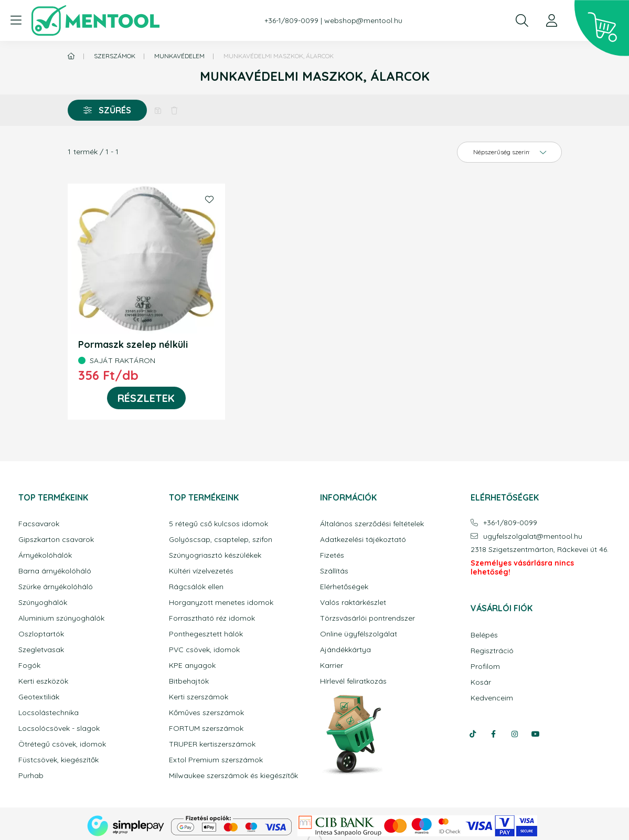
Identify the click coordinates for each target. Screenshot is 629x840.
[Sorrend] (509, 152)
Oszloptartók (41, 634)
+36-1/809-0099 (291, 21)
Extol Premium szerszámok (216, 760)
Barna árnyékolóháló (55, 571)
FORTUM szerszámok (206, 729)
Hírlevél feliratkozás (353, 681)
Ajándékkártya (345, 650)
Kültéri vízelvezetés (201, 571)
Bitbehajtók (189, 681)
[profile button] (551, 20)
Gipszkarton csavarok (56, 540)
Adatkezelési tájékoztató (363, 540)
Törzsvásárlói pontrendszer (367, 618)
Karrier (332, 666)
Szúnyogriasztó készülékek (215, 555)
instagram (515, 734)
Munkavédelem (179, 56)
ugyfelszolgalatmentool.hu (533, 536)
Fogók (29, 666)
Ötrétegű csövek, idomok (62, 744)
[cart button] (602, 28)
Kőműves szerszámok (206, 713)
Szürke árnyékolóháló (56, 587)
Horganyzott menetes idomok (221, 603)
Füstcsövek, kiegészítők (58, 760)
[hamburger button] (16, 20)
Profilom (485, 667)
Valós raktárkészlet (353, 603)
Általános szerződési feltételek (372, 524)
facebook (494, 734)
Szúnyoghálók (43, 603)
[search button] (522, 20)
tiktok (473, 734)
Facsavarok (39, 524)
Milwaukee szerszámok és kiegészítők (233, 776)
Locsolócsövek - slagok (59, 729)
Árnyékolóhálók (45, 555)
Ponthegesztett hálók (206, 634)
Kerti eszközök (43, 681)
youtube (536, 734)
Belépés (484, 635)
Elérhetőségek (344, 587)
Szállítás (334, 571)
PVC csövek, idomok (204, 650)
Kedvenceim (492, 698)
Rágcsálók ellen (196, 587)
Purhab (31, 776)
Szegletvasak (41, 650)
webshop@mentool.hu (363, 21)
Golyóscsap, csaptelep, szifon (221, 540)
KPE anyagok (192, 666)
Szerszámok (115, 56)
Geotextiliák (39, 697)
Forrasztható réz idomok (212, 618)
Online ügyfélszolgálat (359, 634)
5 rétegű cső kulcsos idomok (218, 524)
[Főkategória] (71, 56)
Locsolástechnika (49, 713)
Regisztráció (492, 651)
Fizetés (332, 555)
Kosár (481, 682)
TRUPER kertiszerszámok (212, 744)
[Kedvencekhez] (209, 199)
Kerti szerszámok (199, 697)
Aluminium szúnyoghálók (61, 618)
